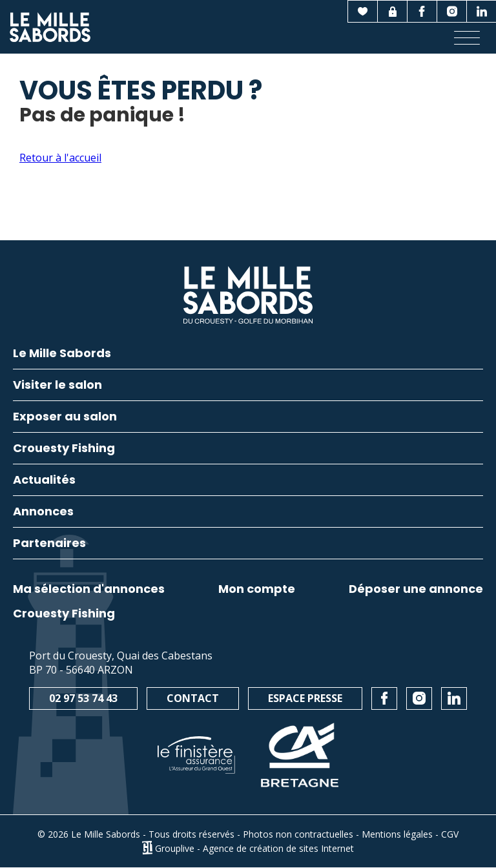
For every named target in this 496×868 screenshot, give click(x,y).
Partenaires (49, 544)
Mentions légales (397, 834)
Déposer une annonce (416, 589)
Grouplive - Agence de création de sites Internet (254, 848)
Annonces (43, 512)
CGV (450, 834)
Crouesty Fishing (64, 614)
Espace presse (305, 698)
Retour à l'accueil (60, 158)
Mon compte (257, 589)
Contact (193, 698)
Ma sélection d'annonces (89, 589)
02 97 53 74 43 (83, 698)
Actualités (44, 481)
